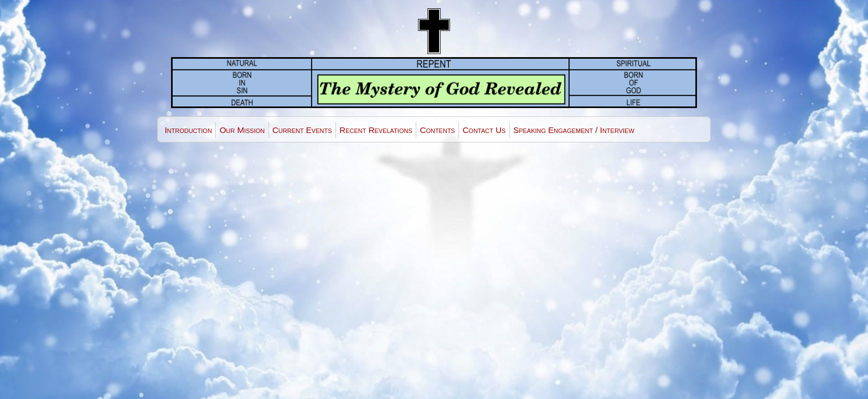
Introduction (188, 130)
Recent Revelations (376, 130)
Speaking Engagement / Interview (574, 130)
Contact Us (484, 130)
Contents (438, 130)
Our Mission (242, 130)
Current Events (302, 130)
